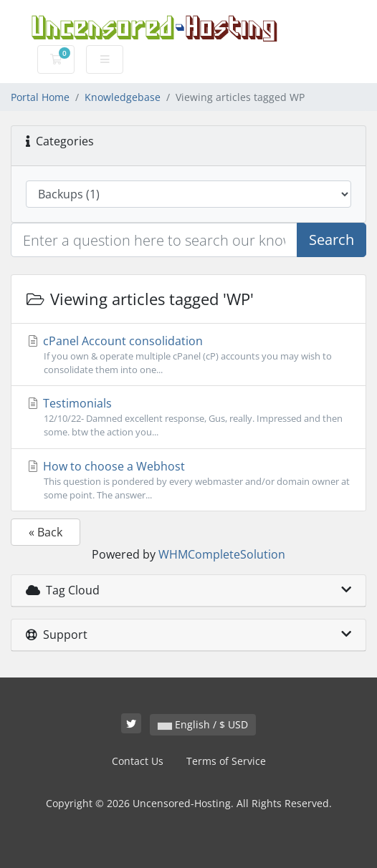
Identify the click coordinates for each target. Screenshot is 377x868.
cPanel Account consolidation (188, 355)
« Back (46, 532)
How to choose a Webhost (188, 480)
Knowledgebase (123, 97)
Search (331, 240)
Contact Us (138, 761)
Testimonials (188, 417)
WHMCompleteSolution (222, 554)
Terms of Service (226, 761)
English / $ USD (203, 724)
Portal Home (40, 97)
